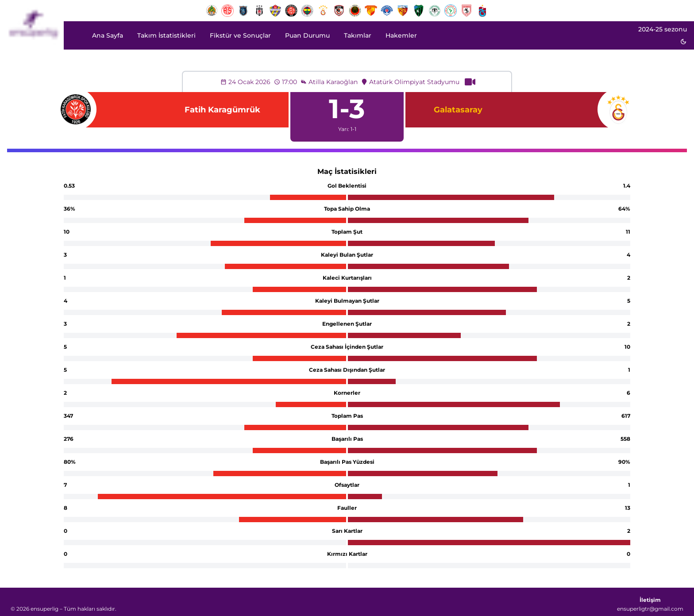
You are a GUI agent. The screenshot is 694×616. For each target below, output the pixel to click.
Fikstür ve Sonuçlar (240, 35)
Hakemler (401, 35)
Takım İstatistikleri (166, 35)
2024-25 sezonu (663, 29)
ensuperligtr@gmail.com (650, 609)
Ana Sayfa (108, 35)
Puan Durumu (307, 35)
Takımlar (358, 35)
